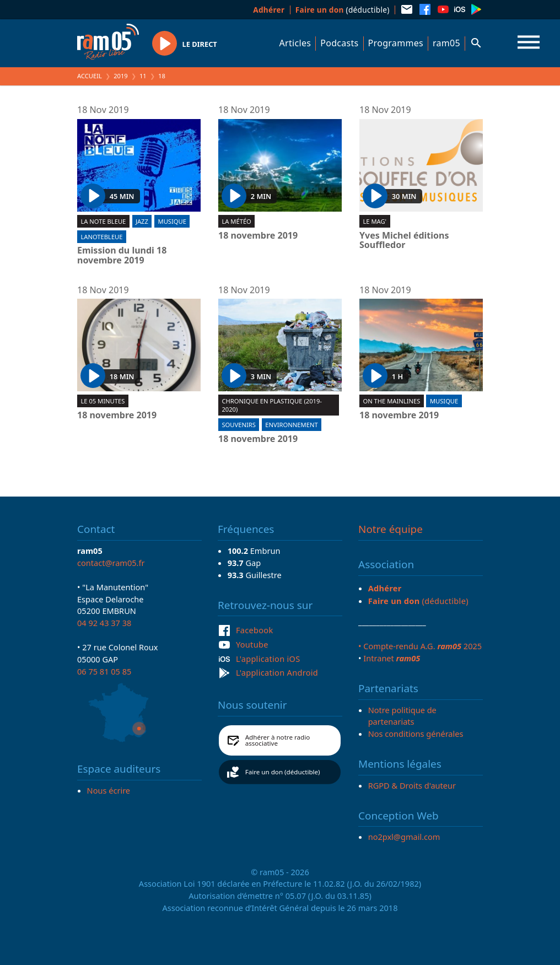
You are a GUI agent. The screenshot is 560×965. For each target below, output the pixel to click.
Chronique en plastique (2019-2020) (272, 405)
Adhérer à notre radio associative (278, 740)
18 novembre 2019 (258, 236)
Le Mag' (375, 221)
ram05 (446, 43)
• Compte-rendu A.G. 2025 (420, 646)
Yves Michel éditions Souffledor (404, 241)
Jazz (142, 221)
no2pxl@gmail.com (404, 837)
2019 (121, 76)
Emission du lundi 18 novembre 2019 (122, 255)
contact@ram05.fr (111, 563)
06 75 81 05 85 (104, 671)
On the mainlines (391, 401)
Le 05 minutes (103, 401)
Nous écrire (109, 790)
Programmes (396, 43)
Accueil (90, 76)
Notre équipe (391, 529)
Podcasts (339, 43)
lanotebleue (101, 237)
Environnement (291, 425)
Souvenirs (238, 425)
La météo (236, 221)
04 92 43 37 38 (104, 623)
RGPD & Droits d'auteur (412, 785)
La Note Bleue (103, 221)
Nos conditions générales (416, 734)
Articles (295, 43)
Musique (172, 221)
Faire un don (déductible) (283, 772)
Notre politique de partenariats (402, 716)
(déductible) (343, 10)
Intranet (392, 658)
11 (143, 76)
